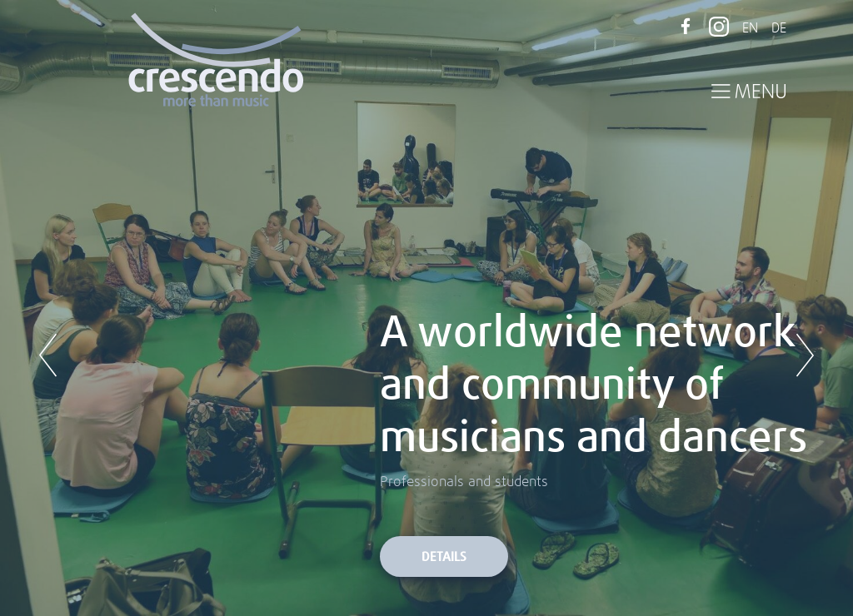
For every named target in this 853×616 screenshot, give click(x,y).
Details (444, 557)
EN (750, 28)
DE (779, 28)
